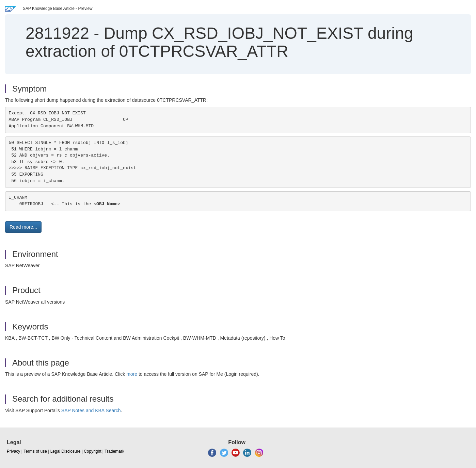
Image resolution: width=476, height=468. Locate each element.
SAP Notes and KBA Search (91, 410)
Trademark (114, 451)
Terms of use (35, 451)
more (132, 374)
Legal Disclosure (66, 451)
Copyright (92, 451)
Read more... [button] (23, 227)
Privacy (13, 451)
